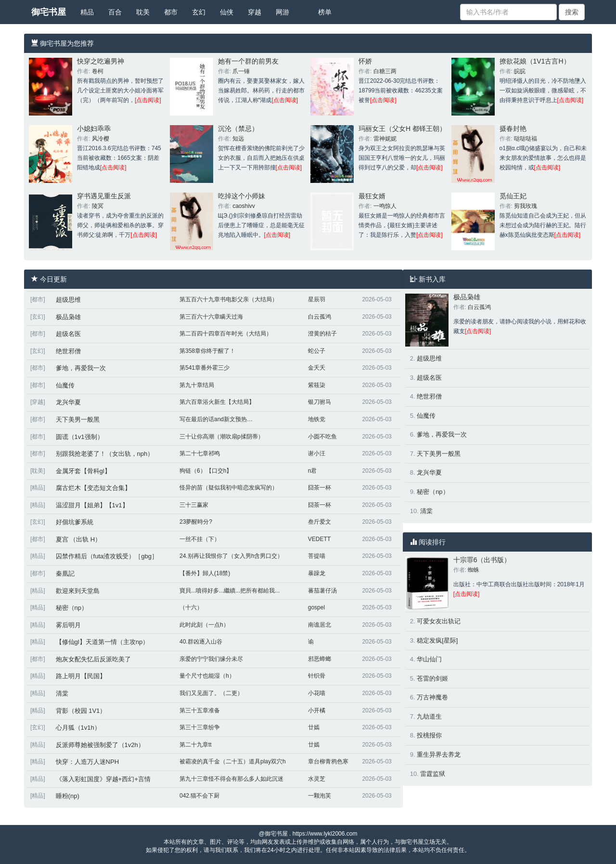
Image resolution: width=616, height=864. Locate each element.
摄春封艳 (513, 129)
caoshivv (244, 206)
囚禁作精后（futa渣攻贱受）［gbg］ (107, 556)
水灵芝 (317, 779)
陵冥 (98, 206)
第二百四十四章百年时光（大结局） (226, 334)
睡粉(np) (68, 796)
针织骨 (317, 676)
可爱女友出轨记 (439, 621)
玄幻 (199, 12)
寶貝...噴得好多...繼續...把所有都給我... (230, 591)
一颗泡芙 (320, 796)
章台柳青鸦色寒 (328, 761)
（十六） (191, 607)
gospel (316, 607)
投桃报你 (429, 735)
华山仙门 (429, 659)
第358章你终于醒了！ (207, 351)
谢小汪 (317, 453)
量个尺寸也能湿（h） (207, 676)
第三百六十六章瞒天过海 (211, 317)
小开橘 (317, 710)
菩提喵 (317, 556)
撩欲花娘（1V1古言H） (535, 61)
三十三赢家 (194, 505)
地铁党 (317, 419)
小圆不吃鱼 (322, 437)
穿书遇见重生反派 (104, 196)
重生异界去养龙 (439, 754)
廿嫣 (314, 727)
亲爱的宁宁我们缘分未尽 (211, 659)
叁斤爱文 (320, 522)
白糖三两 (385, 71)
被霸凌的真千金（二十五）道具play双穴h (233, 761)
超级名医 (68, 334)
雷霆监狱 (433, 774)
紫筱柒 (317, 385)
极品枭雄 (68, 317)
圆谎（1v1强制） (80, 437)
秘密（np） (72, 608)
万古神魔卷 (432, 697)
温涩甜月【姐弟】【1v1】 (92, 505)
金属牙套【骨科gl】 (83, 471)
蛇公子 (317, 351)
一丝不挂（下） (200, 539)
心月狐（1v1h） (78, 728)
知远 (238, 139)
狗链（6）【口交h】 (206, 471)
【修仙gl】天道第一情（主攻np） (103, 642)
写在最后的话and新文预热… (216, 419)
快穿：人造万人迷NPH (87, 762)
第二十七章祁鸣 (200, 453)
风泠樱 (101, 139)
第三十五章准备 (200, 710)
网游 (282, 12)
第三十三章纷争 (200, 727)
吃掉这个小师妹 (242, 196)
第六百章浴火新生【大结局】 (217, 402)
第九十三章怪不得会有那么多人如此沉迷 (231, 779)
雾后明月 (68, 625)
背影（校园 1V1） (81, 711)
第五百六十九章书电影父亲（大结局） (229, 299)
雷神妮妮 (385, 139)
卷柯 (98, 71)
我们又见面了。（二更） (211, 693)
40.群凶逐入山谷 (201, 642)
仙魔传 (65, 385)
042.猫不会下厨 (199, 796)
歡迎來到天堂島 (78, 591)
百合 (115, 12)
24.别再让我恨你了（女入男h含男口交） (231, 556)
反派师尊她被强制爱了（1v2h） (100, 745)
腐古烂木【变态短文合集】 (93, 488)
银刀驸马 (320, 402)
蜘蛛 (474, 570)
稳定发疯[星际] (437, 640)
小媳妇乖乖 (94, 129)
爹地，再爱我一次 (81, 368)
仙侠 (227, 12)
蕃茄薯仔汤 (322, 591)
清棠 (62, 693)
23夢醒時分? (196, 522)
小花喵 (317, 693)
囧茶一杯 (320, 488)
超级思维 (68, 300)
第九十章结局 (197, 385)
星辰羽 (317, 299)
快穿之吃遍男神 (101, 61)
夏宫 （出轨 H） (79, 539)
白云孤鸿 (320, 317)
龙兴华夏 (68, 402)
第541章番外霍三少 (205, 368)
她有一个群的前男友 (248, 61)
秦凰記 (65, 574)
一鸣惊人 (385, 206)
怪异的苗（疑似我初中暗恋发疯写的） (229, 488)
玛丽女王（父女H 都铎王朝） (402, 129)
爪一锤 (241, 71)
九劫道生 (429, 716)
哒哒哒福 (526, 139)
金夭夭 (317, 368)
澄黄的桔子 (322, 334)
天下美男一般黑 (78, 419)
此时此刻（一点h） (204, 625)
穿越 (255, 12)
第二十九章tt (196, 745)
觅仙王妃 (513, 196)
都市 (171, 12)
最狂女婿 (372, 196)
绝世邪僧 (68, 351)
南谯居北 (320, 625)
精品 (87, 12)
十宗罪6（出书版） (482, 560)
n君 (313, 471)
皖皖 (520, 71)
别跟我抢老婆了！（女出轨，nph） (105, 454)
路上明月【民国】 (81, 676)
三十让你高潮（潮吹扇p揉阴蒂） (222, 437)
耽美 (143, 12)
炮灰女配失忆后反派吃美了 (93, 659)
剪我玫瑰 (526, 206)
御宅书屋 (49, 12)
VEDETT (319, 539)
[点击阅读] (148, 100)
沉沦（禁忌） (238, 129)
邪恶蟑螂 (320, 659)
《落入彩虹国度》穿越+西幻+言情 (103, 779)
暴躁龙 (317, 573)
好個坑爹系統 (75, 522)
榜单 (325, 12)
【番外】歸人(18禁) (205, 573)
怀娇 (365, 61)
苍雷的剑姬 (432, 678)
